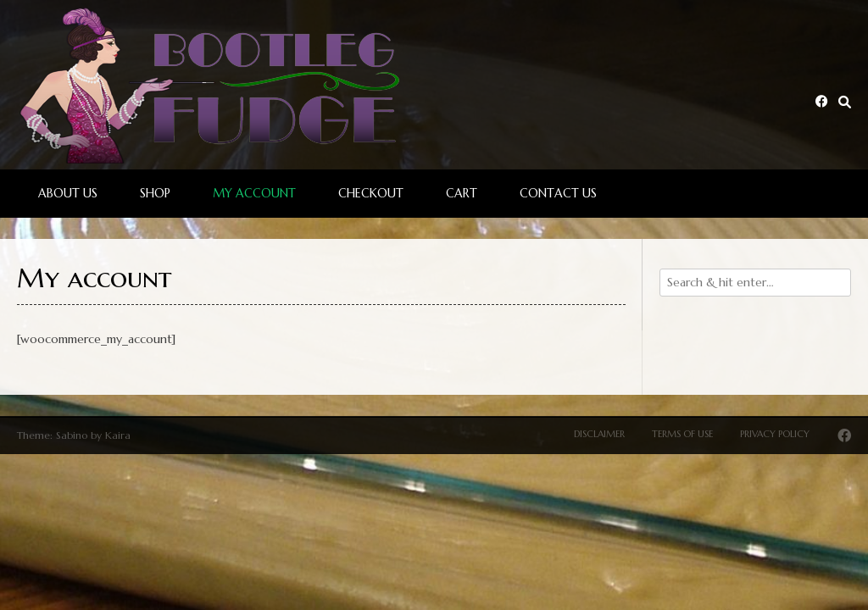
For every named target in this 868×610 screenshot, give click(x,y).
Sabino (72, 435)
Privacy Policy (775, 434)
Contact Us (558, 193)
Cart (462, 193)
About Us (68, 193)
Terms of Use (682, 434)
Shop (155, 193)
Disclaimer (599, 434)
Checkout (371, 193)
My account (254, 193)
